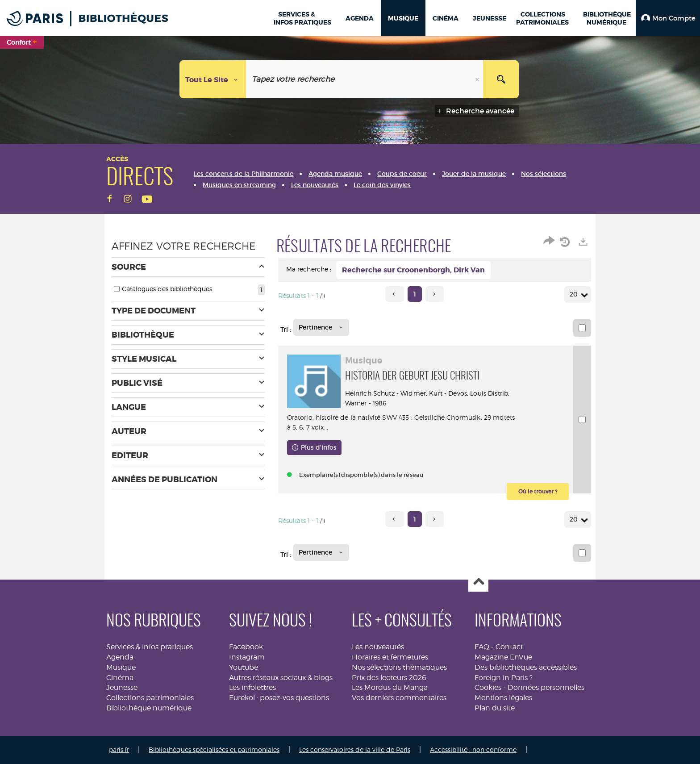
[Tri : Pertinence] (321, 327)
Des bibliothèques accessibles (526, 667)
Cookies (488, 687)
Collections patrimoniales (150, 698)
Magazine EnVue (503, 657)
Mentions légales (503, 698)
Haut (478, 582)
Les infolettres (252, 687)
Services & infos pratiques (150, 647)
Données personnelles (546, 687)
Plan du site (495, 708)
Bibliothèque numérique (149, 708)
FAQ (482, 647)
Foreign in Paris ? (504, 678)
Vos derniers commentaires (399, 698)
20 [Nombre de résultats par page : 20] (575, 294)
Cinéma (120, 678)
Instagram (247, 657)
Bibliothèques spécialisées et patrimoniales (214, 749)
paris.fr (119, 749)
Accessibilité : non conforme (473, 749)
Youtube (244, 667)
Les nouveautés (378, 647)
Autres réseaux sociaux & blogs (281, 678)
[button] (668, 18)
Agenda (120, 657)
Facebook (246, 647)
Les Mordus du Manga (390, 687)
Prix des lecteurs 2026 (389, 678)
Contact (509, 647)
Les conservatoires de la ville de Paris (355, 749)
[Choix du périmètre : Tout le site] (213, 79)
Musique (121, 667)
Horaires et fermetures (390, 657)
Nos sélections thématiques (399, 667)
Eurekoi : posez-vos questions (279, 698)
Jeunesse (122, 687)
